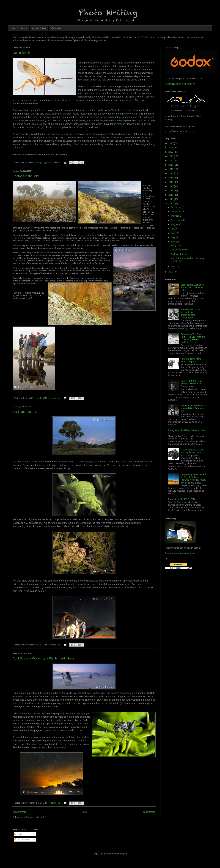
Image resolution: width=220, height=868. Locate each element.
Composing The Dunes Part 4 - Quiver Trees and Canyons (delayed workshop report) (193, 338)
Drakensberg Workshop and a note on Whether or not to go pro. (193, 287)
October (175, 216)
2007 (171, 272)
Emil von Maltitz (115, 37)
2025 (171, 143)
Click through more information (180, 84)
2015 (171, 182)
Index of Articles (39, 28)
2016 (171, 178)
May (173, 237)
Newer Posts (20, 812)
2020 (171, 160)
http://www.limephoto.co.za (181, 131)
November (176, 212)
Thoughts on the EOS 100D (181, 499)
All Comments (22, 839)
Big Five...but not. (25, 412)
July (173, 229)
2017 (171, 173)
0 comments (55, 163)
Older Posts (149, 812)
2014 (171, 186)
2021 (171, 156)
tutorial (30, 730)
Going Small (21, 53)
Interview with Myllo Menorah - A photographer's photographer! (190, 313)
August (175, 224)
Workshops (56, 28)
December (176, 207)
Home (13, 28)
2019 (171, 165)
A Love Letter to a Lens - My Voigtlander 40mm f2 (193, 451)
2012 (171, 195)
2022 (171, 152)
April (173, 242)
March (174, 266)
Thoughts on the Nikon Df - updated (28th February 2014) (194, 408)
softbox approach (123, 117)
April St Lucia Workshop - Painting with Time (43, 658)
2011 (171, 199)
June (174, 233)
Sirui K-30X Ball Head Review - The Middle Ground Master (191, 384)
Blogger (123, 854)
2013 (171, 191)
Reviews (24, 28)
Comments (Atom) (35, 817)
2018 (171, 169)
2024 (171, 148)
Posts (18, 834)
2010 (171, 203)
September (177, 220)
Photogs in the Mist (26, 176)
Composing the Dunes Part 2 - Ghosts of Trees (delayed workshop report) (194, 477)
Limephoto (97, 37)
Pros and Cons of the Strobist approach (191, 360)
